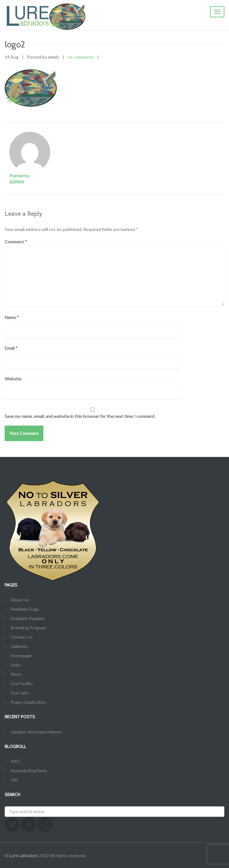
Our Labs (20, 693)
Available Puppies (28, 618)
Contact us (22, 637)
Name (12, 317)
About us (20, 600)
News (16, 674)
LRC (15, 780)
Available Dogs (25, 609)
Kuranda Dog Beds (29, 771)
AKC (15, 761)
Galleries (19, 646)
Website (13, 379)
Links (16, 665)
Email (11, 348)
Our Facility (22, 683)
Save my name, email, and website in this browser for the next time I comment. (80, 416)
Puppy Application (29, 702)
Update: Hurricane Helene (36, 732)
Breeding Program (28, 628)
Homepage (21, 655)
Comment (16, 242)
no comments (81, 57)
